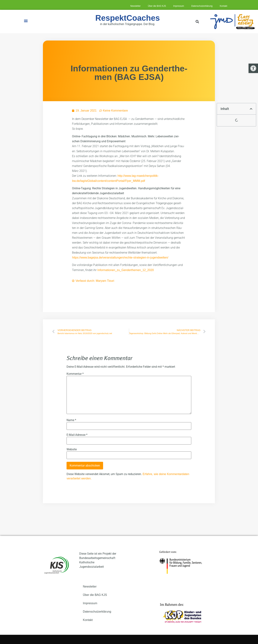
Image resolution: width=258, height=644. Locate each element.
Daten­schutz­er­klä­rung (202, 6)
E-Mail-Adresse (77, 435)
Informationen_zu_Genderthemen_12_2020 (125, 270)
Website (72, 449)
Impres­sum (179, 6)
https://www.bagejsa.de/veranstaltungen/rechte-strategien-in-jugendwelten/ (120, 258)
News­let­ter (136, 6)
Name (71, 420)
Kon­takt (224, 6)
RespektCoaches (128, 18)
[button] (26, 21)
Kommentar (75, 374)
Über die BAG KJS (157, 6)
